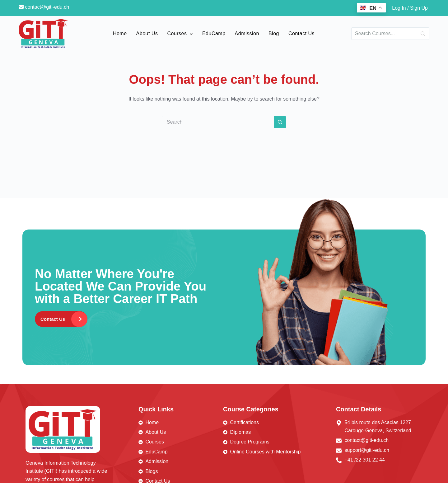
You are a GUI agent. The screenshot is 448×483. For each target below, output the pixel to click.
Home (120, 33)
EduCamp (214, 33)
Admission (247, 33)
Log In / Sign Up (410, 8)
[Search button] (280, 122)
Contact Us (301, 33)
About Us (147, 33)
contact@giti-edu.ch (44, 7)
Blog (274, 33)
